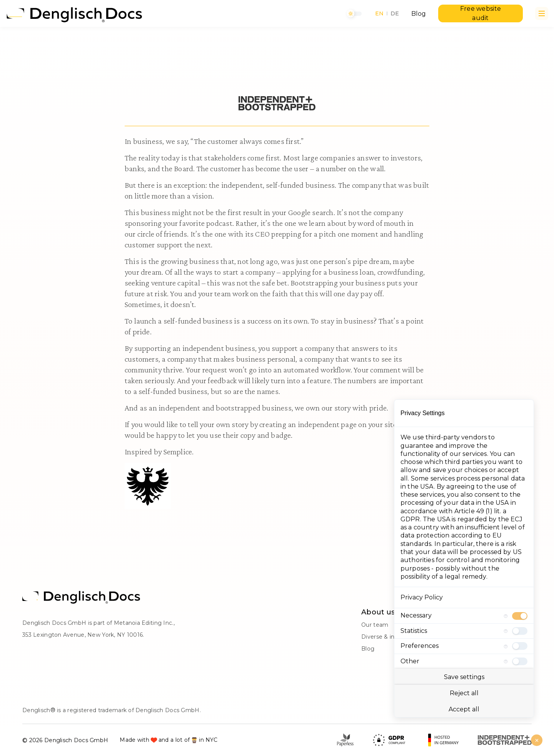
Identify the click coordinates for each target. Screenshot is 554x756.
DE (395, 13)
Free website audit (481, 13)
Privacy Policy (422, 597)
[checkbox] (520, 616)
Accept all (464, 709)
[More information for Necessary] (506, 616)
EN (379, 13)
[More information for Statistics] (506, 631)
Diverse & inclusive (387, 637)
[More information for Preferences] (506, 646)
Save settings (464, 677)
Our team (375, 625)
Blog (419, 14)
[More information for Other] (506, 661)
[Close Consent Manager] (537, 740)
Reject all (464, 693)
